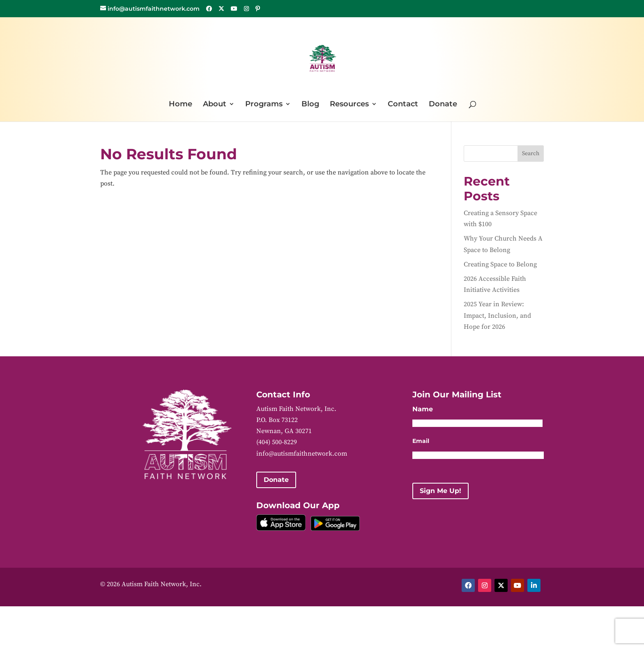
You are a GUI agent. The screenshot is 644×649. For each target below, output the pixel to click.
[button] (209, 9)
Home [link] (181, 105)
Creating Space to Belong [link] (500, 264)
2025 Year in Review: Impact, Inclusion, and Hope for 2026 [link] (497, 315)
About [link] (215, 105)
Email (421, 441)
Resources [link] (349, 105)
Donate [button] (276, 480)
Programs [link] (264, 105)
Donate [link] (443, 105)
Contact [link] (403, 105)
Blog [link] (310, 105)
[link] (323, 58)
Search (531, 154)
